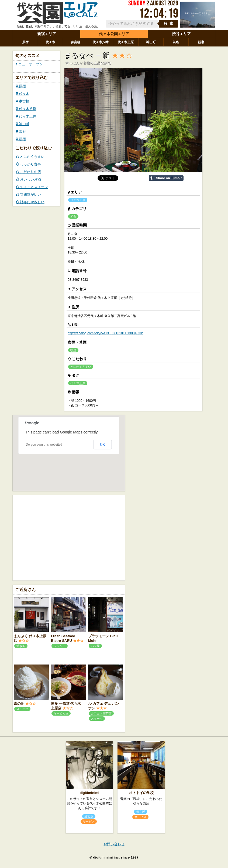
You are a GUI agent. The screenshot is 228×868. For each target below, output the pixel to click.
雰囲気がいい (28, 194)
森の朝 (19, 704)
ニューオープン (29, 64)
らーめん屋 (61, 713)
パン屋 (95, 646)
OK (102, 445)
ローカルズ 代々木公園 (57, 13)
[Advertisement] (69, 537)
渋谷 (176, 42)
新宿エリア (47, 34)
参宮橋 (75, 42)
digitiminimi (90, 793)
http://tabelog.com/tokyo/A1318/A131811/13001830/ (105, 333)
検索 (170, 24)
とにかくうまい (30, 157)
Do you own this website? (44, 445)
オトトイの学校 (141, 793)
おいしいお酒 (28, 179)
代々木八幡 (101, 42)
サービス (89, 822)
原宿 (25, 42)
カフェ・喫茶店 (101, 713)
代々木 (50, 42)
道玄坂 (89, 816)
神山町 (151, 42)
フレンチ (60, 646)
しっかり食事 (28, 164)
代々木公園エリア (114, 34)
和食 (73, 216)
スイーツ (22, 709)
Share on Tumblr (166, 178)
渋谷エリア (181, 34)
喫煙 (73, 350)
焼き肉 (21, 646)
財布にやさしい (30, 202)
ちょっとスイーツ (32, 187)
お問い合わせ (114, 844)
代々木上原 (126, 42)
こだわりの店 (28, 172)
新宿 (201, 42)
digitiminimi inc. (106, 857)
